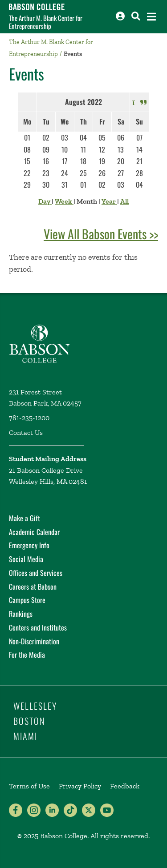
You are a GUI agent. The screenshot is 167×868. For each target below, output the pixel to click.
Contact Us (26, 432)
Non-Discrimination (34, 641)
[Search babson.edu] (136, 16)
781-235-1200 (29, 418)
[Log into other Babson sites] (120, 16)
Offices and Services (36, 573)
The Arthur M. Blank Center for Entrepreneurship (46, 22)
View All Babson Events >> (101, 234)
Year (109, 201)
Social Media (26, 559)
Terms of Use (29, 786)
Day (45, 201)
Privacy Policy (80, 786)
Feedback (125, 786)
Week (64, 201)
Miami (25, 736)
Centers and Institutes (38, 627)
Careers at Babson (33, 587)
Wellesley (35, 706)
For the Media (27, 655)
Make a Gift (24, 518)
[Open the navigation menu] (151, 17)
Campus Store (27, 600)
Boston (29, 721)
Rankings (21, 614)
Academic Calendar (34, 532)
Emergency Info (29, 545)
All (124, 201)
